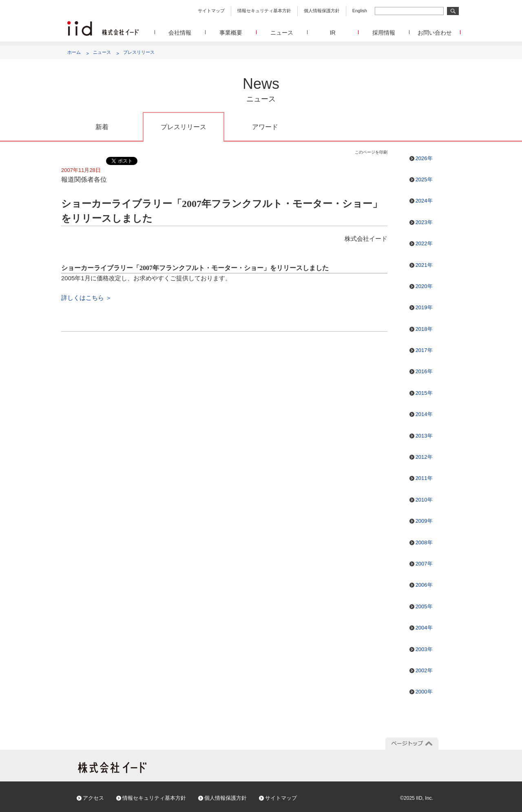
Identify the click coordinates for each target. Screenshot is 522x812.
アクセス (93, 798)
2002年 (424, 670)
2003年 (424, 649)
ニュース (282, 33)
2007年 (424, 564)
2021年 (424, 265)
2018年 (424, 329)
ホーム (74, 52)
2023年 (424, 222)
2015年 (424, 393)
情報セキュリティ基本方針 (264, 11)
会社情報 (180, 33)
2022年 (424, 243)
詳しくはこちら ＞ (86, 298)
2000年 (424, 692)
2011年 (424, 478)
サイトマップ (211, 11)
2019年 (424, 307)
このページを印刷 (371, 152)
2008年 (424, 542)
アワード (265, 127)
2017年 (424, 350)
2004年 (424, 628)
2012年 (424, 457)
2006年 (424, 585)
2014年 (424, 414)
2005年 (424, 606)
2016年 (424, 371)
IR (333, 33)
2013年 (424, 436)
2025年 (424, 179)
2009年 (424, 521)
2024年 (424, 201)
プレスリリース (139, 52)
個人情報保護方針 (322, 11)
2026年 (424, 158)
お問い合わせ (435, 33)
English (360, 11)
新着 (102, 127)
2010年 (424, 500)
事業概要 (231, 33)
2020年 (424, 286)
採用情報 (384, 33)
